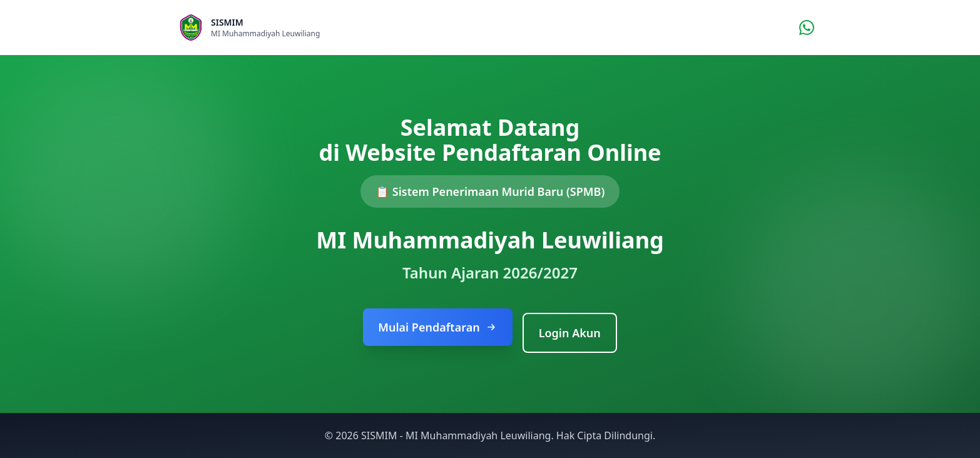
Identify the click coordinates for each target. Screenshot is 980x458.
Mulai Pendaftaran (437, 328)
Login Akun (570, 333)
